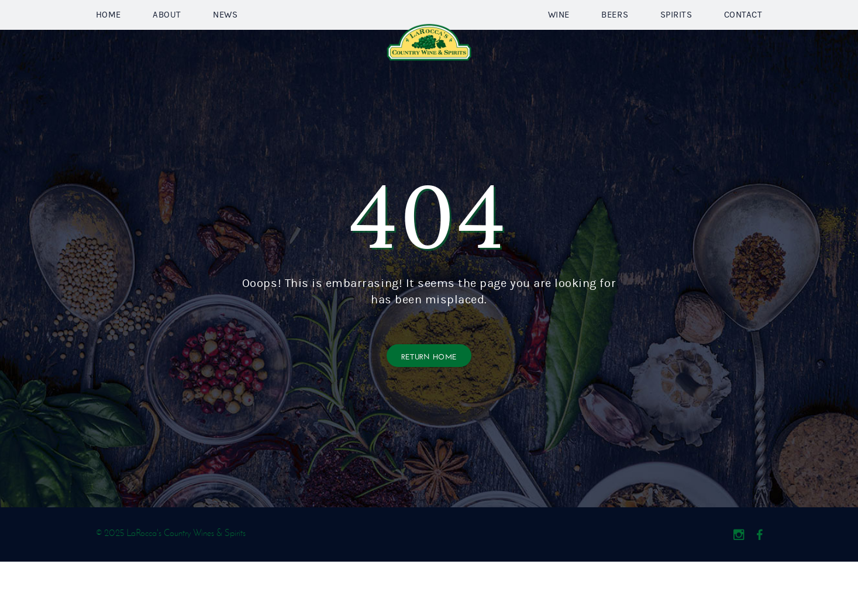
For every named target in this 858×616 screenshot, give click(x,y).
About (167, 42)
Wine (559, 42)
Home (108, 42)
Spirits (676, 42)
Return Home (429, 410)
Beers (615, 42)
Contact (743, 42)
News (225, 42)
